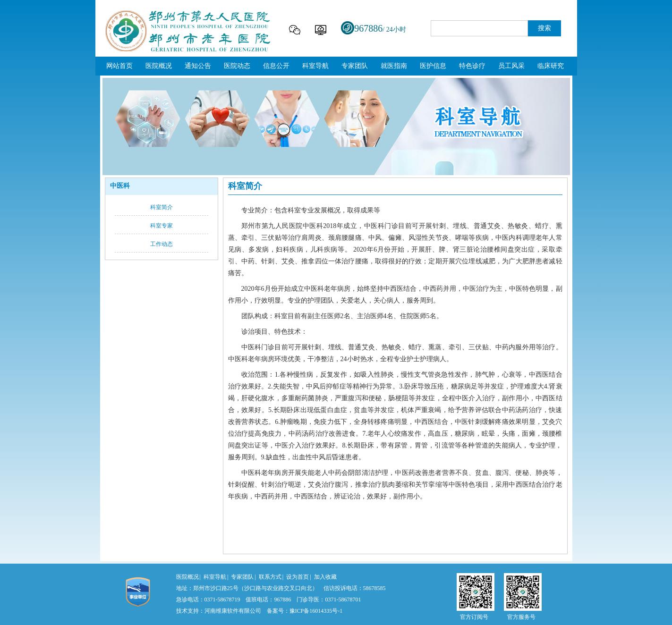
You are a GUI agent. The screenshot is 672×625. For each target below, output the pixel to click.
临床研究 (551, 66)
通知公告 (198, 66)
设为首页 (298, 577)
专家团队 (355, 66)
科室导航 (315, 66)
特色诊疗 (472, 66)
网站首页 (119, 66)
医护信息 (433, 66)
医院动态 (237, 66)
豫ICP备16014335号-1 (316, 611)
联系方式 (270, 577)
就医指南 (394, 66)
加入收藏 (325, 577)
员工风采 (511, 66)
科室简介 (162, 207)
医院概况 (159, 66)
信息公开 (276, 66)
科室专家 (162, 226)
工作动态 (162, 244)
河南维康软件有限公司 (233, 611)
